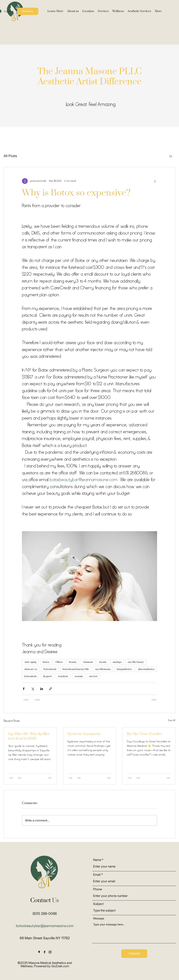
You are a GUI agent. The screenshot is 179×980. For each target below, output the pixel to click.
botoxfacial (50, 669)
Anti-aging (30, 662)
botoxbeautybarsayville (76, 669)
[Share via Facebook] (24, 689)
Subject (98, 904)
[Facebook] (45, 952)
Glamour (88, 662)
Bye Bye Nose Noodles (144, 734)
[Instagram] (50, 952)
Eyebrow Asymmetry (84, 734)
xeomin (79, 676)
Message (99, 918)
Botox (46, 662)
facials (103, 662)
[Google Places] (39, 952)
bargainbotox (124, 669)
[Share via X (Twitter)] (33, 689)
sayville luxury (136, 662)
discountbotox (146, 669)
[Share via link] (51, 689)
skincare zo (31, 669)
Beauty (73, 662)
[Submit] (134, 954)
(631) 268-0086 (45, 914)
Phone (98, 889)
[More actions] (155, 181)
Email (97, 875)
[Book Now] (28, 11)
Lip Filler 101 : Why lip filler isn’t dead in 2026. (29, 736)
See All (172, 720)
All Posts (10, 156)
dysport (47, 676)
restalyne (63, 676)
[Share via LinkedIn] (42, 689)
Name (97, 860)
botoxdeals (31, 676)
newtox (93, 676)
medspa (117, 662)
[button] (55, 11)
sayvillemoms (103, 669)
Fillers (59, 662)
